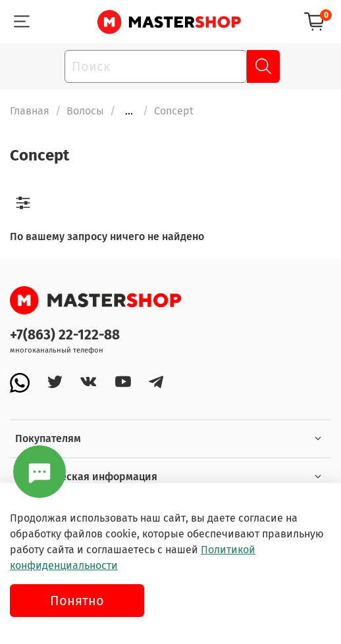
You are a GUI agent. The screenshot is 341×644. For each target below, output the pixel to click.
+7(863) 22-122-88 (65, 335)
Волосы (85, 111)
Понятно (77, 601)
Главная (30, 111)
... (129, 111)
